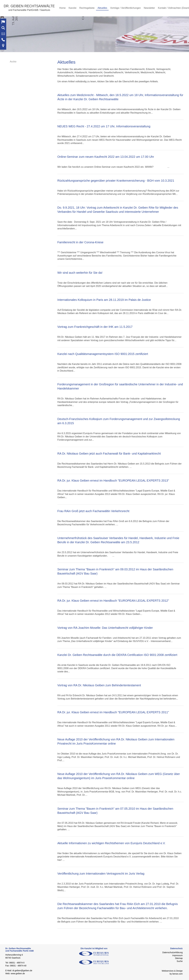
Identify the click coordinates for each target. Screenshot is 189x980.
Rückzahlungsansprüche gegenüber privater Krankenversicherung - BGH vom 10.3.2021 (116, 181)
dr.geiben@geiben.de (22, 971)
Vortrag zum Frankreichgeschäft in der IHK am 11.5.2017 (95, 327)
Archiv (13, 62)
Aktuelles (102, 8)
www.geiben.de (18, 973)
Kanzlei (73, 8)
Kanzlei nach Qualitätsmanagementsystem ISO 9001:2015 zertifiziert (103, 354)
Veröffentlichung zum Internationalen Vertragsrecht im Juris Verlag (101, 874)
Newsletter (149, 8)
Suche (180, 961)
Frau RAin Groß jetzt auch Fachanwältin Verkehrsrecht (93, 511)
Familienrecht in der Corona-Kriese (80, 242)
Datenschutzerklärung (173, 952)
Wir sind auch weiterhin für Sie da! (80, 273)
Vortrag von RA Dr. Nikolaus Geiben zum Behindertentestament (99, 685)
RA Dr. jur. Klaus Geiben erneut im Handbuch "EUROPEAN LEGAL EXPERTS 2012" (113, 601)
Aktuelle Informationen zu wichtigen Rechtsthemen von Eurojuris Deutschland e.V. (111, 843)
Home (62, 8)
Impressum (177, 955)
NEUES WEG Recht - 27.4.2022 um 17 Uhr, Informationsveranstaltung (104, 126)
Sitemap (179, 958)
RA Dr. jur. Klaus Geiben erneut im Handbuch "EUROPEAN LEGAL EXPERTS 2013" (113, 481)
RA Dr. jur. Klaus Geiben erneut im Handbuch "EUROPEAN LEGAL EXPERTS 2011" (113, 712)
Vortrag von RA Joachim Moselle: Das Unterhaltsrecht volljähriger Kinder (105, 628)
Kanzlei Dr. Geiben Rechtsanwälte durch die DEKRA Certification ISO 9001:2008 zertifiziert (117, 655)
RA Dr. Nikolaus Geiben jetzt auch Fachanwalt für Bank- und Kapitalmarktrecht (109, 454)
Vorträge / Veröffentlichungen (125, 8)
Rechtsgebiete (87, 8)
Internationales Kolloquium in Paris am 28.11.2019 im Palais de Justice (104, 300)
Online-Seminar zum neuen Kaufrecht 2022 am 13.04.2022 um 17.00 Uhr (106, 157)
